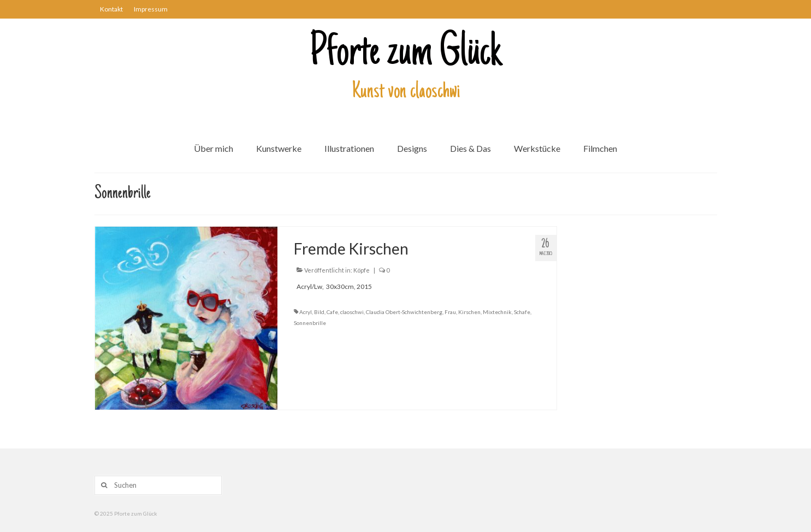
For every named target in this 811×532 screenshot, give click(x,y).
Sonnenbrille (310, 323)
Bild (319, 312)
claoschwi (352, 312)
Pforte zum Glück (406, 54)
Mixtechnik (497, 312)
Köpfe (362, 270)
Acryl (306, 312)
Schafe (522, 312)
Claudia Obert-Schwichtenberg (404, 312)
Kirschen (469, 312)
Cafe (332, 312)
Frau (450, 312)
